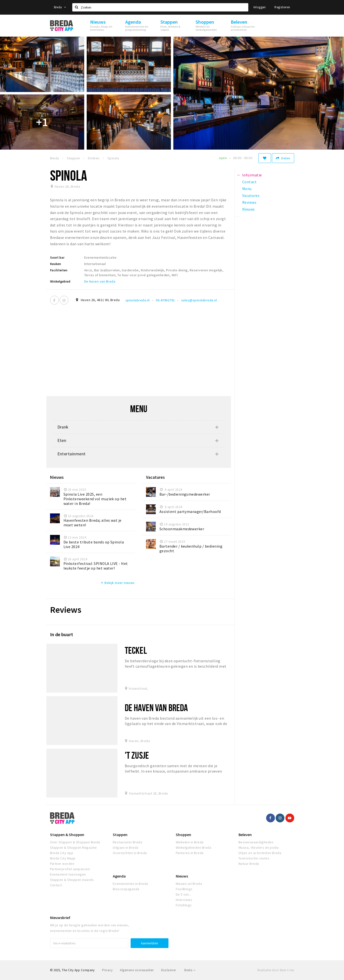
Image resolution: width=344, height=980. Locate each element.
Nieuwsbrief (60, 918)
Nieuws (182, 876)
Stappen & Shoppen (67, 835)
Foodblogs (184, 889)
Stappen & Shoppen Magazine (73, 847)
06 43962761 (165, 300)
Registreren (282, 7)
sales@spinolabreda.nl (199, 300)
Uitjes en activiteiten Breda (260, 853)
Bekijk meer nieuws (118, 583)
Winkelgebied (60, 281)
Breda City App (62, 853)
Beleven (245, 835)
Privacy (107, 970)
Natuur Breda (249, 864)
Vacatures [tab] (251, 195)
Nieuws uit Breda (189, 884)
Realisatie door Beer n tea (276, 970)
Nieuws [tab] (249, 209)
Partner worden (62, 864)
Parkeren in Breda (190, 853)
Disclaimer (169, 970)
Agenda (119, 876)
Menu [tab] (247, 189)
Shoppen (183, 835)
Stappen (120, 835)
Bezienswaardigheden (256, 842)
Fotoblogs (184, 905)
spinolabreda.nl (138, 300)
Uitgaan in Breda (126, 847)
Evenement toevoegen (68, 874)
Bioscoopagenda (126, 889)
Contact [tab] (249, 182)
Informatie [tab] (252, 175)
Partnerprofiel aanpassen (70, 869)
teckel (136, 650)
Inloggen (260, 7)
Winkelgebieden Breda (194, 847)
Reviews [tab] (249, 202)
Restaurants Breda (127, 842)
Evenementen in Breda (130, 884)
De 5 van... (184, 894)
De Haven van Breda (100, 281)
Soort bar (57, 257)
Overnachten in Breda (130, 853)
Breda (60, 7)
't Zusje (137, 755)
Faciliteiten (59, 270)
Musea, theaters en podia (259, 847)
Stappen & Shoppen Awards (72, 880)
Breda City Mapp (63, 858)
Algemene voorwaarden (137, 970)
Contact (56, 885)
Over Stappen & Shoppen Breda (75, 842)
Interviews (184, 900)
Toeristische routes (254, 858)
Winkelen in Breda (190, 842)
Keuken (56, 264)
